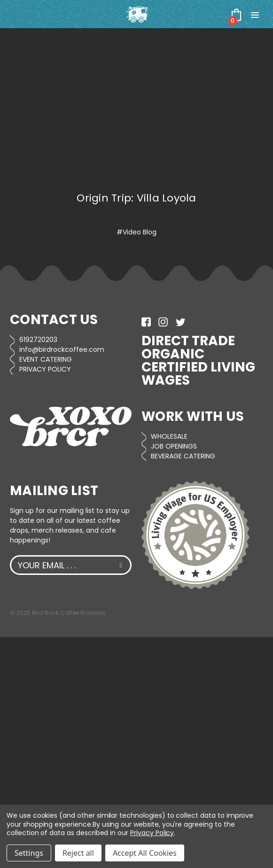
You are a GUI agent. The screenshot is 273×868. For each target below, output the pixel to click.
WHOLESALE (169, 436)
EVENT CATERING (46, 359)
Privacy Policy (152, 833)
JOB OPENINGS (174, 446)
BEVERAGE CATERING (183, 456)
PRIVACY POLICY (45, 369)
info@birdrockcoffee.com (62, 349)
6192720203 (38, 340)
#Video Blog (136, 232)
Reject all (78, 853)
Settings (29, 853)
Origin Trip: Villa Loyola (136, 198)
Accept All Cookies (145, 853)
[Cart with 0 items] (236, 15)
